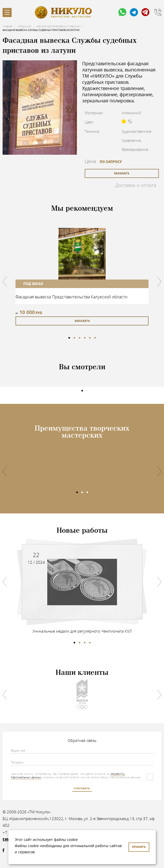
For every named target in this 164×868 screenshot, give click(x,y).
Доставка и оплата (136, 185)
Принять (139, 847)
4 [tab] (85, 338)
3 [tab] (80, 338)
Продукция (24, 27)
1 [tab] (69, 338)
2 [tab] (74, 338)
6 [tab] (95, 338)
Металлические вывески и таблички (58, 27)
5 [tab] (90, 338)
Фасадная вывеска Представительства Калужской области (72, 297)
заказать (122, 173)
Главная (7, 27)
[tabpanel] (82, 277)
